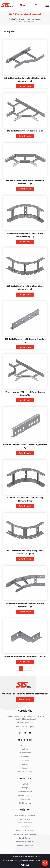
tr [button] (23, 5)
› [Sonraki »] (32, 668)
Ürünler (25, 749)
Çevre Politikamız (25, 792)
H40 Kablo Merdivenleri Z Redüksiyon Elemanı (25, 656)
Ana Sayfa (25, 745)
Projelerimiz (25, 757)
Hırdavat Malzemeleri (25, 846)
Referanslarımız (25, 753)
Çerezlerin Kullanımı (27, 861)
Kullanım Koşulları (10, 861)
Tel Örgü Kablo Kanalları (25, 830)
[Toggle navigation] (47, 5)
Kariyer (25, 764)
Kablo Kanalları (25, 819)
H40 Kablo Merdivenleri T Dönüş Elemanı (25, 131)
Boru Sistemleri (25, 838)
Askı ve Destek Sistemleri (25, 815)
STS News (25, 760)
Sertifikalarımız (25, 803)
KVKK (38, 861)
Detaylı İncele (25, 86)
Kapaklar (25, 827)
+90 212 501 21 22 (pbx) (25, 727)
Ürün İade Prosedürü (25, 772)
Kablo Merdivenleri (25, 823)
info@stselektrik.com (25, 723)
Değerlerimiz (25, 799)
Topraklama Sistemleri (25, 842)
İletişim (25, 768)
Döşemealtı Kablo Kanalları (25, 834)
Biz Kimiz (25, 784)
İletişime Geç (25, 699)
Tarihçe (25, 788)
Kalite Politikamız (25, 795)
